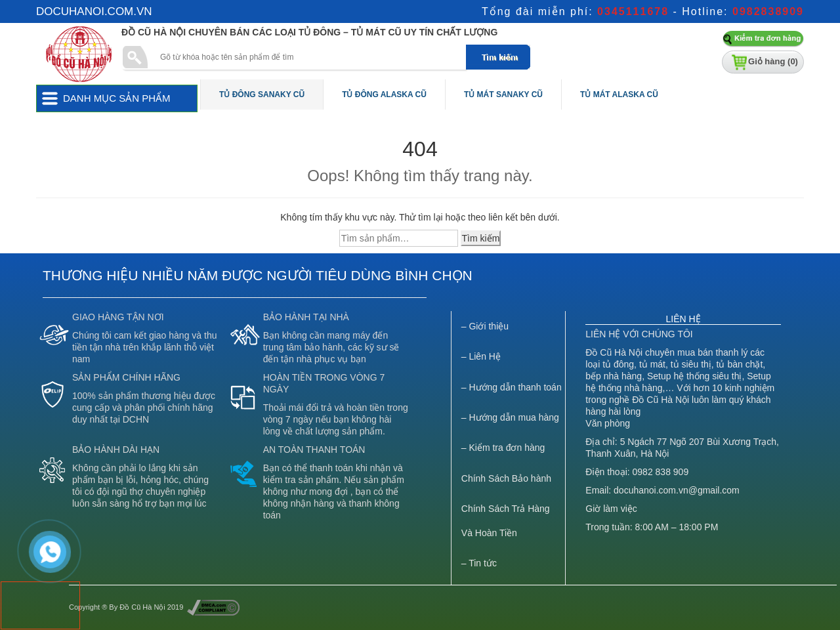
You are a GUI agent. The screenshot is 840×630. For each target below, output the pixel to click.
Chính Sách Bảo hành (506, 478)
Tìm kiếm (481, 238)
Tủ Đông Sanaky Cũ (262, 94)
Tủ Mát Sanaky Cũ (503, 94)
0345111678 (633, 11)
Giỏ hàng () (773, 61)
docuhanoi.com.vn (94, 11)
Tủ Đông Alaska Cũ (384, 94)
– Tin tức (479, 563)
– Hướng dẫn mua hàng (510, 417)
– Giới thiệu (485, 326)
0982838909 (768, 11)
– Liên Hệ (481, 356)
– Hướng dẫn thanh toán (512, 387)
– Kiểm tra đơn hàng (503, 448)
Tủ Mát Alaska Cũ (619, 94)
